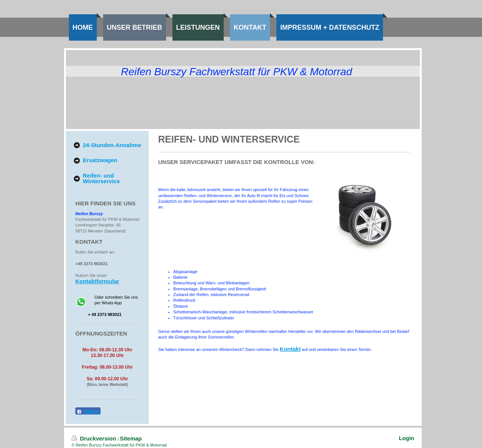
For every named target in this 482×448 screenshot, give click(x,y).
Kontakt (290, 349)
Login (406, 438)
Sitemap (131, 438)
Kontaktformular (97, 281)
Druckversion (95, 438)
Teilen (88, 411)
